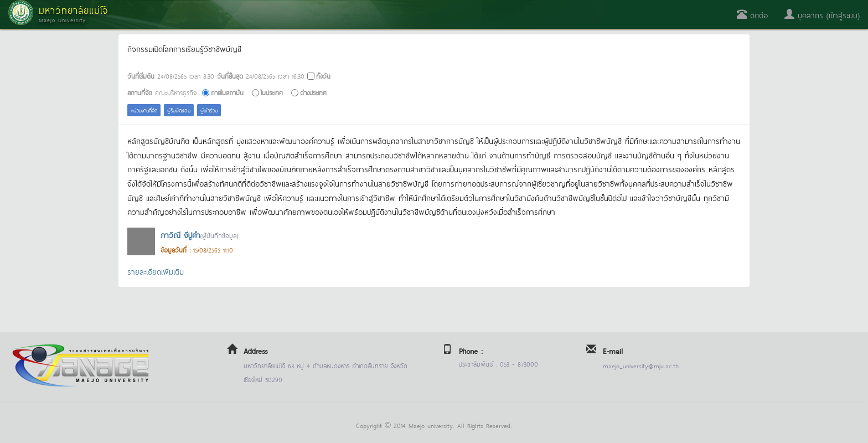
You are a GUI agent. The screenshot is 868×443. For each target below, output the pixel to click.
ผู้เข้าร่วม (209, 110)
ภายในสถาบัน (227, 92)
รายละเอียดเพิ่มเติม (156, 271)
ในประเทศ (272, 92)
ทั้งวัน (323, 76)
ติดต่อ (752, 15)
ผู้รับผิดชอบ (179, 110)
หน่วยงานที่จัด (144, 110)
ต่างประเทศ (313, 92)
